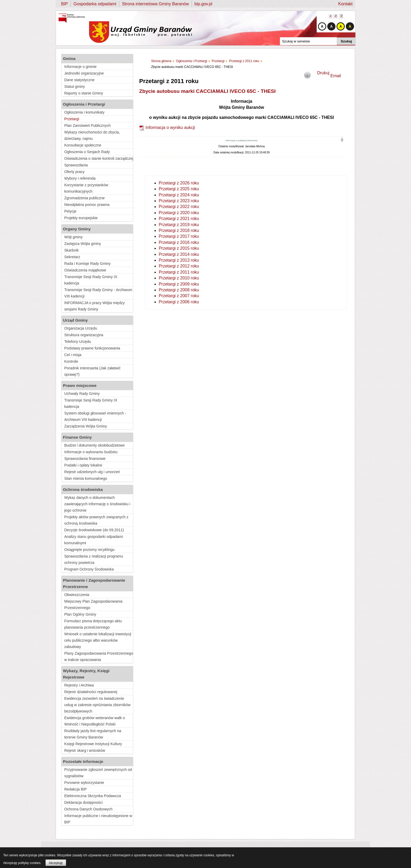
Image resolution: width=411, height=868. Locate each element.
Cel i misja (73, 355)
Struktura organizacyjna (84, 335)
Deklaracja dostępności (83, 802)
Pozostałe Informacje (83, 761)
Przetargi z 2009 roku (179, 284)
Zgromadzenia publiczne (84, 198)
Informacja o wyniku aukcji (170, 128)
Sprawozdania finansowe (85, 459)
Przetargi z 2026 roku (179, 183)
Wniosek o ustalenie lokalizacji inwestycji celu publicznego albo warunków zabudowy (98, 640)
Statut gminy (74, 87)
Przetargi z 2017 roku (179, 236)
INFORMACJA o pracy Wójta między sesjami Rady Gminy (94, 306)
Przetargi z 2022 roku (179, 207)
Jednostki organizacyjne (84, 73)
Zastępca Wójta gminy (83, 244)
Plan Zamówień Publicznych (87, 126)
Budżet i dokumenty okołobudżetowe (94, 445)
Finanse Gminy (77, 437)
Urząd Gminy (75, 320)
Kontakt (345, 4)
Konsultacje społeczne (83, 145)
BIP (64, 4)
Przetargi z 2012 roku (179, 266)
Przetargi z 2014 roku (179, 254)
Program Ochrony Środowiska (89, 569)
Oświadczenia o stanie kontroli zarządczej (99, 158)
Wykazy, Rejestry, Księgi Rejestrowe (86, 674)
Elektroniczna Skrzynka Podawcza (92, 796)
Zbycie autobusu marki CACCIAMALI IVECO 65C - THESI (207, 91)
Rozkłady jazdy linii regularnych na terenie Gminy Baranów (93, 734)
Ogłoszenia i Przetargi (84, 104)
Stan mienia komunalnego (86, 478)
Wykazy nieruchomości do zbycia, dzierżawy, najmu (92, 135)
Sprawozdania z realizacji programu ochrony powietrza (94, 559)
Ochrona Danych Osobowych (88, 809)
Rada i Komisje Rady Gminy (87, 264)
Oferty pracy (74, 172)
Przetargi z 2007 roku (179, 296)
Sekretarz (72, 257)
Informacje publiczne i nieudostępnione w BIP (98, 819)
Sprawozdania (76, 165)
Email (336, 76)
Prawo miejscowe (80, 385)
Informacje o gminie (80, 67)
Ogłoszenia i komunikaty (84, 112)
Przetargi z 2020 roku (179, 213)
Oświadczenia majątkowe (85, 270)
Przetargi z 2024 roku (179, 195)
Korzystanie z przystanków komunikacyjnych (86, 188)
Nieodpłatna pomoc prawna (87, 205)
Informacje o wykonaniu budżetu (91, 452)
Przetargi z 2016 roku (179, 242)
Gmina (69, 59)
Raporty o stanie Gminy (83, 93)
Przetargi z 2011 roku (179, 272)
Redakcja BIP (75, 789)
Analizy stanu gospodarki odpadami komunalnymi (93, 540)
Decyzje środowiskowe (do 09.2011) (94, 530)
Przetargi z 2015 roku (179, 248)
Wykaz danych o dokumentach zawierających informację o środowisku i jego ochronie (97, 504)
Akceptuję (56, 863)
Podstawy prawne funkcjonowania (92, 348)
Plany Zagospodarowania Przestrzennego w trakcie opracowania (99, 657)
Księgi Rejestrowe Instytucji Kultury (93, 744)
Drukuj (323, 73)
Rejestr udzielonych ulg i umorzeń (92, 472)
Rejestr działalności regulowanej (91, 692)
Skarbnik (71, 250)
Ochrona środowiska (83, 489)
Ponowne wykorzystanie (84, 783)
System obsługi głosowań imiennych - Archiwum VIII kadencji (95, 416)
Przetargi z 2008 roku (179, 290)
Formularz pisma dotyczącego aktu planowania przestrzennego (93, 624)
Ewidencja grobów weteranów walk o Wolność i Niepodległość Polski (94, 721)
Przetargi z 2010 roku (179, 278)
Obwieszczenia (77, 595)
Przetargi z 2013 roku (179, 260)
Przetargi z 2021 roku (179, 219)
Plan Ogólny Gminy (80, 614)
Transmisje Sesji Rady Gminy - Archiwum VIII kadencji (98, 293)
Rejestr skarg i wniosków (85, 750)
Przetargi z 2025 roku (179, 189)
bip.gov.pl (203, 4)
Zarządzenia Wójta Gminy (85, 426)
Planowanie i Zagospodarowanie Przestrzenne (94, 583)
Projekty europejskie (81, 218)
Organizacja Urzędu (81, 328)
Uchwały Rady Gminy (82, 394)
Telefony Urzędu (78, 342)
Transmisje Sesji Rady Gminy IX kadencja (91, 280)
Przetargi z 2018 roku (179, 230)
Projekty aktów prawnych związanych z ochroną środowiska (96, 520)
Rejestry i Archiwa (79, 685)
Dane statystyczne (79, 80)
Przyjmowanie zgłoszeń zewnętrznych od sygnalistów (98, 773)
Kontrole (71, 361)
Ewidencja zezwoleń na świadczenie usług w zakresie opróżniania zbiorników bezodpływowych (97, 705)
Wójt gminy (73, 237)
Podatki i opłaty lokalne (83, 465)
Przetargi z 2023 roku (179, 201)
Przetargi (72, 119)
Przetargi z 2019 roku (179, 225)
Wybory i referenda (80, 178)
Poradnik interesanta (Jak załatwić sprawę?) (92, 371)
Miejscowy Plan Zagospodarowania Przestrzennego (93, 604)
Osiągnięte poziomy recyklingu (89, 550)
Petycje (70, 211)
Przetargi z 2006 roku (179, 302)
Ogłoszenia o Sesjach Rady (87, 152)
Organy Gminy (77, 229)
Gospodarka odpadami (95, 4)
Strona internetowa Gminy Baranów (155, 4)
